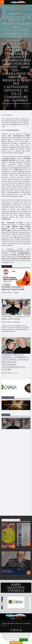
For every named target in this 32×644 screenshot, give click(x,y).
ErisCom (6, 625)
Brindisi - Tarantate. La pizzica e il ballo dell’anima (16, 424)
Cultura (4, 402)
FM (16, 619)
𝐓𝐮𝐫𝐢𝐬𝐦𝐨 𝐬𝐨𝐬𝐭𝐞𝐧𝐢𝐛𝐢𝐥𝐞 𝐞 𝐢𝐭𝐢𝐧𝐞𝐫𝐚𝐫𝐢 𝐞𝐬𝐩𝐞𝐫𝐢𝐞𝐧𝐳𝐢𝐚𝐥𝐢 (13, 288)
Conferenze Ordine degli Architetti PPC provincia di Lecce (24, 534)
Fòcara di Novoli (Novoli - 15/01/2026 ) (16, 406)
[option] (16, 602)
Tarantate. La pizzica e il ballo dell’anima (16, 318)
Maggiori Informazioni (16, 642)
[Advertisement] (13, 474)
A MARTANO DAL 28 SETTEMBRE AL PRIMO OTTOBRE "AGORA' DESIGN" (8, 535)
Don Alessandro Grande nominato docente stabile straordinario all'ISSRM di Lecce (16, 562)
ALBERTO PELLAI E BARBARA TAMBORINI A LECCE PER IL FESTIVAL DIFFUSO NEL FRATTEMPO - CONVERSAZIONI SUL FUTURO (15, 362)
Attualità (16, 10)
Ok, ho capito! (24, 640)
